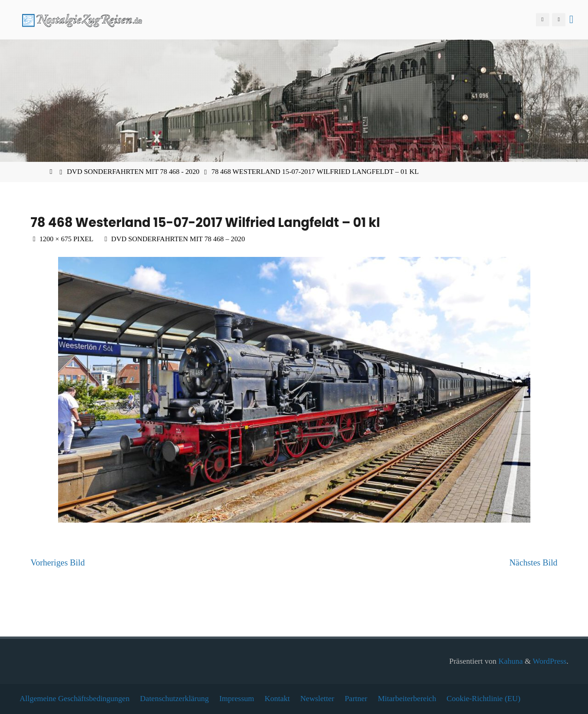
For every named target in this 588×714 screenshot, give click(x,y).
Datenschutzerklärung (175, 699)
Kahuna (509, 661)
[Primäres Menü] (571, 20)
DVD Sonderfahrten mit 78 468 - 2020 (133, 171)
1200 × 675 (56, 239)
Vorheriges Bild (57, 562)
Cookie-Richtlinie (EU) (483, 699)
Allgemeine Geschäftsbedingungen (75, 699)
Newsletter (317, 699)
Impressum (237, 699)
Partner (356, 699)
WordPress (549, 661)
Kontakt (277, 699)
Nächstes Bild (533, 562)
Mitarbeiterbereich (407, 699)
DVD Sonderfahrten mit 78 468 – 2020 (178, 239)
